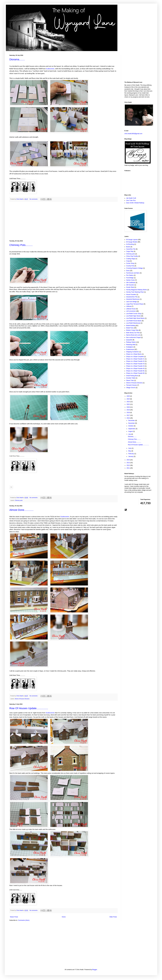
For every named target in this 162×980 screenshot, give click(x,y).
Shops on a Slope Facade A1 (135, 359)
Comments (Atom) (24, 920)
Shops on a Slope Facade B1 (135, 371)
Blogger (95, 970)
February (131, 454)
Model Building (131, 326)
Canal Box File (131, 249)
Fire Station (130, 275)
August (131, 431)
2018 (128, 413)
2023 (128, 402)
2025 (128, 396)
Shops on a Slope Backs (134, 354)
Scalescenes (50, 69)
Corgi (128, 261)
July (130, 434)
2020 (128, 407)
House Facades (131, 295)
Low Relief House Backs (134, 321)
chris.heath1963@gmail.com (133, 134)
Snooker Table (131, 378)
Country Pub (130, 266)
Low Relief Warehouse (133, 323)
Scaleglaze (130, 347)
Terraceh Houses (132, 385)
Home (64, 917)
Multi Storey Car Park (133, 333)
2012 (128, 465)
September (132, 429)
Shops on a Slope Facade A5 (135, 369)
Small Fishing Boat (132, 376)
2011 (128, 468)
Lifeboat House (131, 309)
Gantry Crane (130, 280)
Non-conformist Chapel (133, 337)
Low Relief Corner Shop (134, 314)
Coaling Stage (131, 259)
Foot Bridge (130, 278)
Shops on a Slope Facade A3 (135, 364)
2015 (128, 460)
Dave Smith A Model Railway (135, 203)
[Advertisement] (63, 221)
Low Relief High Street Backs (135, 318)
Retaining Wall (131, 345)
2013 (128, 463)
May (130, 451)
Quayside (129, 340)
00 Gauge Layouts (132, 240)
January (131, 456)
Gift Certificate (131, 283)
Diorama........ (17, 59)
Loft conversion (131, 311)
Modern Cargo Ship (132, 330)
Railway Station (131, 342)
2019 (128, 410)
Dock (128, 271)
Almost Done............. (21, 510)
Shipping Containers (133, 352)
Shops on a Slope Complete (135, 357)
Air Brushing (130, 244)
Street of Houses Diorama (22, 699)
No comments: (34, 199)
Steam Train (130, 380)
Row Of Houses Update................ (29, 708)
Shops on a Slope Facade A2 (135, 361)
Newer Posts (14, 917)
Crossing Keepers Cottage (134, 268)
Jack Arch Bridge (131, 302)
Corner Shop (130, 263)
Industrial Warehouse (133, 299)
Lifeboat (129, 306)
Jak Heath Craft (131, 198)
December (132, 421)
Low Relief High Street (133, 316)
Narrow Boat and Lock (133, 335)
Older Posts (113, 917)
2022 (128, 404)
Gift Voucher (130, 285)
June (130, 448)
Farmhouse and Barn (133, 273)
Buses (128, 247)
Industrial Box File (132, 297)
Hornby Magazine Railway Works (137, 290)
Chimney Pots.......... (21, 245)
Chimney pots (19, 500)
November (132, 423)
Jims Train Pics (131, 200)
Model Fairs (130, 328)
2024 (128, 399)
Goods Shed (130, 287)
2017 (128, 415)
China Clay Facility (132, 256)
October (131, 426)
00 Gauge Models (132, 242)
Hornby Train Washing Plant (135, 292)
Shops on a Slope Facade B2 (135, 373)
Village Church (131, 388)
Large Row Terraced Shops (135, 304)
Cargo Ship (130, 251)
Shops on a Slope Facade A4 (135, 366)
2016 (128, 418)
